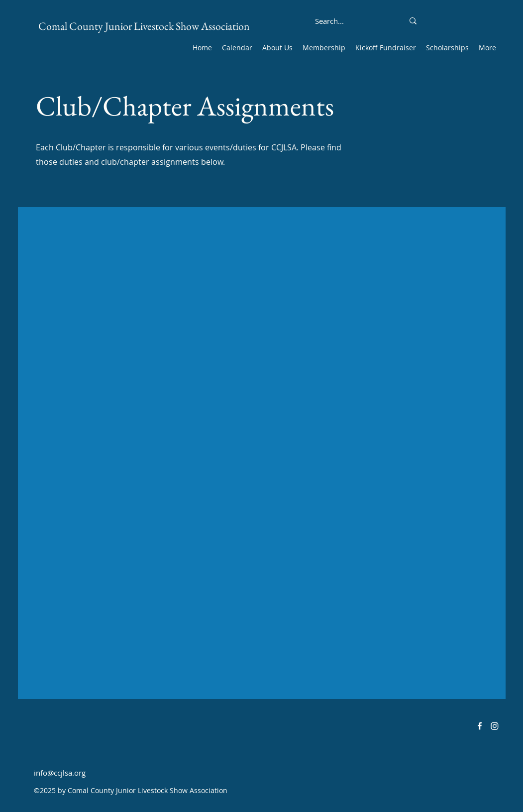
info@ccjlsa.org (60, 773)
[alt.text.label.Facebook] (480, 726)
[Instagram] (495, 726)
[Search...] (330, 21)
